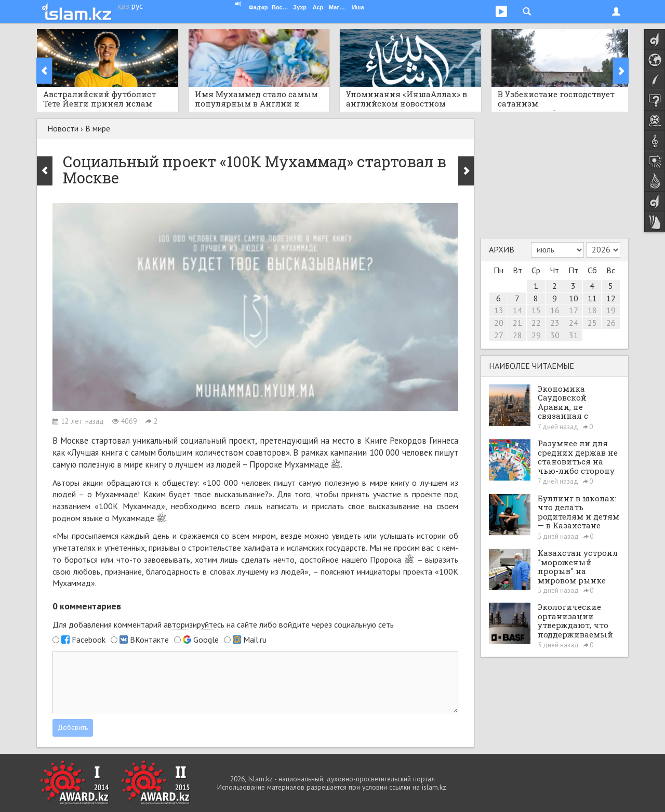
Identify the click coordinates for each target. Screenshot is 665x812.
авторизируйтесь (194, 624)
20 (499, 323)
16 (555, 310)
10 (574, 298)
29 (536, 335)
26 (611, 323)
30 (555, 335)
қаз (123, 6)
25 (592, 323)
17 (574, 310)
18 (592, 310)
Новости (63, 128)
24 (574, 323)
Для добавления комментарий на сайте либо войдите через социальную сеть (223, 625)
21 (517, 323)
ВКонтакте (149, 640)
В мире (98, 128)
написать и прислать (305, 506)
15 (536, 310)
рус (137, 6)
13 (499, 310)
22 (536, 323)
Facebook (89, 640)
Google (206, 640)
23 (555, 323)
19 (611, 310)
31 (574, 335)
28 (517, 335)
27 (499, 335)
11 (592, 298)
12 (611, 298)
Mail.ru (255, 640)
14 (517, 310)
